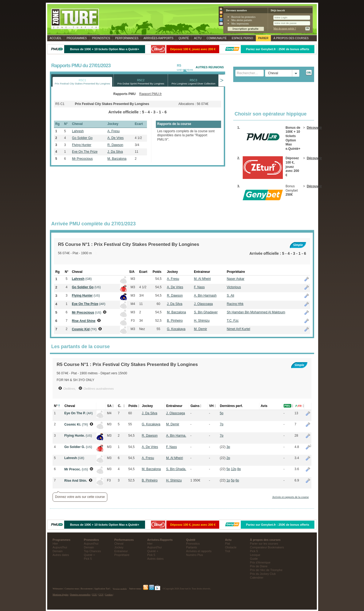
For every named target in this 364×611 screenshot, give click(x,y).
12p (233, 469)
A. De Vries (115, 138)
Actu (198, 38)
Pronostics (101, 38)
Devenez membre (236, 10)
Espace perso (242, 38)
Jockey (119, 547)
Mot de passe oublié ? (285, 28)
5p (222, 413)
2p (228, 458)
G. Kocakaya (176, 329)
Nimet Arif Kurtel (238, 329)
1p (228, 480)
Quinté (184, 38)
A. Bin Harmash (205, 296)
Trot (228, 551)
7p (222, 424)
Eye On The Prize (85, 152)
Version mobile (120, 589)
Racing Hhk (235, 304)
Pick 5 (88, 559)
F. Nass (199, 287)
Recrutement (87, 589)
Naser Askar (236, 279)
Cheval (119, 544)
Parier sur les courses (264, 544)
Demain (58, 551)
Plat (228, 544)
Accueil (56, 38)
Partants (191, 547)
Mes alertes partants (242, 20)
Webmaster (58, 589)
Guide (254, 559)
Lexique (255, 555)
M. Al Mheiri (202, 279)
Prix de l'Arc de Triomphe (266, 570)
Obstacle (231, 547)
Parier (263, 38)
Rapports (158, 38)
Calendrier (257, 578)
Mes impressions (240, 24)
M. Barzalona (117, 159)
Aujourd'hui (60, 547)
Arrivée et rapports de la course (290, 497)
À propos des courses (291, 38)
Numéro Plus (194, 555)
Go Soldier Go (82, 138)
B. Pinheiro (175, 321)
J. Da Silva (115, 152)
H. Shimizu (202, 321)
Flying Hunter (82, 145)
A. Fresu (113, 131)
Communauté (217, 38)
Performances (127, 38)
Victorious (234, 287)
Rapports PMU (124, 94)
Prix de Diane (259, 566)
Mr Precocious (82, 159)
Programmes (77, 38)
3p (228, 447)
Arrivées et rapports (199, 551)
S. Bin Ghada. (176, 469)
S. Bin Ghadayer (206, 312)
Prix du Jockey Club (263, 574)
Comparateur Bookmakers (267, 547)
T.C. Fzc (233, 321)
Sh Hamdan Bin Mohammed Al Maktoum (256, 312)
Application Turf (102, 589)
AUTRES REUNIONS (210, 67)
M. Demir (200, 329)
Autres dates (61, 555)
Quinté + (89, 555)
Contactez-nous (72, 589)
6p (237, 480)
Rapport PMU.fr (150, 94)
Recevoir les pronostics (243, 17)
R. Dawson (115, 145)
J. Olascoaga (203, 304)
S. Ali (230, 296)
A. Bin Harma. (176, 436)
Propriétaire (122, 555)
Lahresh (78, 131)
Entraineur (121, 551)
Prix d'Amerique (260, 562)
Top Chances (92, 551)
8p (239, 469)
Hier (55, 544)
